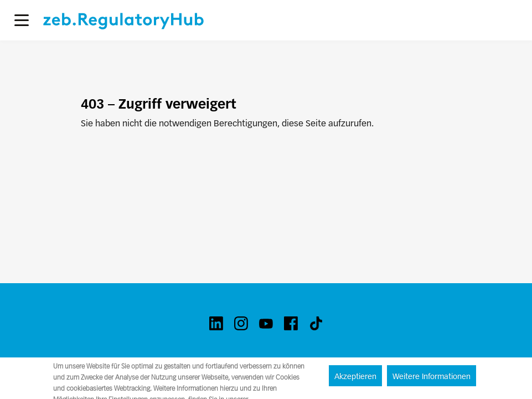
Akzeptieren (355, 376)
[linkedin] (216, 323)
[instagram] (241, 323)
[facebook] (291, 323)
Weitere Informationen (432, 376)
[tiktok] (316, 323)
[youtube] (266, 323)
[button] (22, 20)
